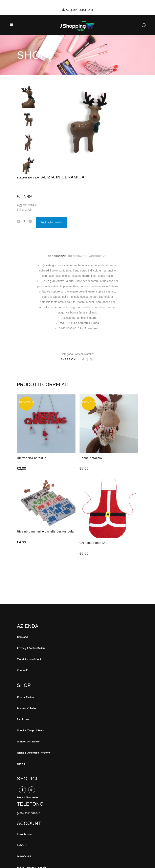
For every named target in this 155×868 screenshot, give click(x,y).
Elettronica (24, 720)
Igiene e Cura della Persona (33, 753)
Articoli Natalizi (84, 354)
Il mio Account (25, 835)
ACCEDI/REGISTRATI (78, 10)
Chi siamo (23, 638)
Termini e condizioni (29, 660)
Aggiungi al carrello (51, 222)
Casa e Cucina (25, 698)
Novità (21, 765)
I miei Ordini (24, 857)
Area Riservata (27, 798)
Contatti (23, 671)
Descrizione (57, 256)
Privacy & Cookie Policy (31, 649)
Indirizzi (22, 846)
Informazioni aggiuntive (87, 256)
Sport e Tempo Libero (30, 731)
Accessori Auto (26, 709)
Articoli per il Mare (28, 742)
